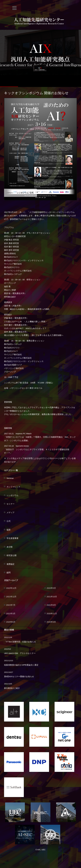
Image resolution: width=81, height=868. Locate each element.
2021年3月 (11, 614)
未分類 (10, 547)
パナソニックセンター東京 (22, 388)
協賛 (9, 530)
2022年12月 (11, 588)
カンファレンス (13, 487)
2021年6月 (51, 605)
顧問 (9, 573)
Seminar (10, 478)
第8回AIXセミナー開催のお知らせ (19, 677)
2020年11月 (52, 614)
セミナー (11, 504)
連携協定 (11, 564)
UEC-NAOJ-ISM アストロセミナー (20, 653)
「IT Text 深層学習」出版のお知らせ (20, 642)
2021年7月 (11, 605)
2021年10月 (52, 597)
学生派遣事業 (12, 538)
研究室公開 (12, 555)
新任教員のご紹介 (12, 688)
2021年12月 (11, 597)
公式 (32, 193)
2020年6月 (11, 622)
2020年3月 (51, 622)
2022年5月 (51, 588)
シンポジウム (23, 193)
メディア (11, 513)
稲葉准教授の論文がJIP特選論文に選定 (21, 665)
